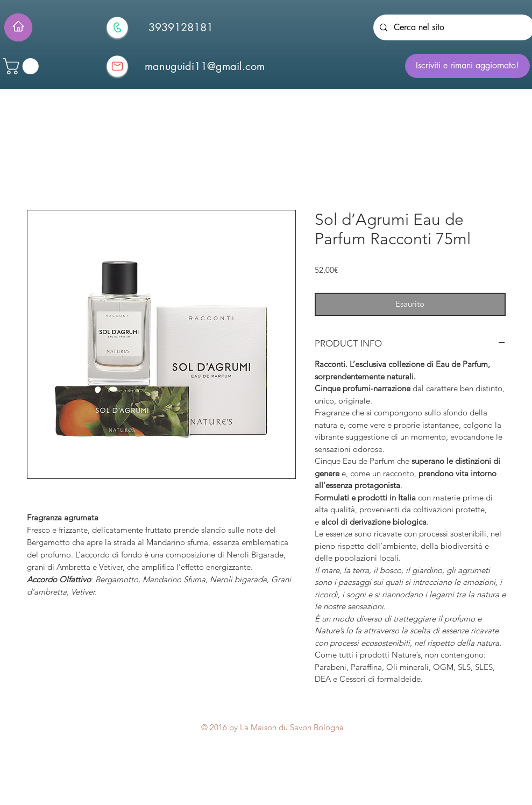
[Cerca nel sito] (453, 27)
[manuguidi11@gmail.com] (205, 66)
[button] (23, 66)
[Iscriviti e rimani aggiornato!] (467, 66)
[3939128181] (181, 27)
